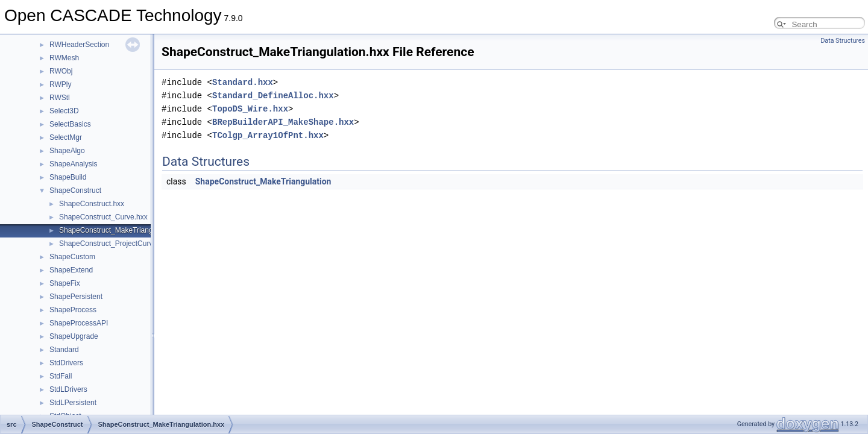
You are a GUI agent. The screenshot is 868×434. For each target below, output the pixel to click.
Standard (64, 350)
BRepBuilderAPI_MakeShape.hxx (283, 122)
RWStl (60, 98)
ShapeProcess (73, 310)
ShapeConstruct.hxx (92, 204)
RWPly (60, 84)
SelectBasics (70, 124)
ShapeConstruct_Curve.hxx (103, 217)
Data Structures (843, 41)
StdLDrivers (68, 389)
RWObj (61, 71)
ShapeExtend (71, 270)
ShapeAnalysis (73, 164)
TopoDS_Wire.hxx (250, 109)
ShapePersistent (76, 297)
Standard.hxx (243, 82)
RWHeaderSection (79, 45)
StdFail (61, 376)
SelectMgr (66, 137)
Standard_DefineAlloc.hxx (273, 96)
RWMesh (64, 58)
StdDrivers (66, 363)
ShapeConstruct (75, 190)
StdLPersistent (73, 403)
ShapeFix (65, 283)
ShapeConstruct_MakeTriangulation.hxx (123, 230)
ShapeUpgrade (74, 336)
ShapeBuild (68, 177)
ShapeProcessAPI (79, 323)
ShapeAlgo (67, 151)
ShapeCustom (72, 257)
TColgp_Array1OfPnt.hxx (268, 135)
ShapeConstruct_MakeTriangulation (263, 181)
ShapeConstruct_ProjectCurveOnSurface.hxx (132, 244)
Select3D (64, 111)
